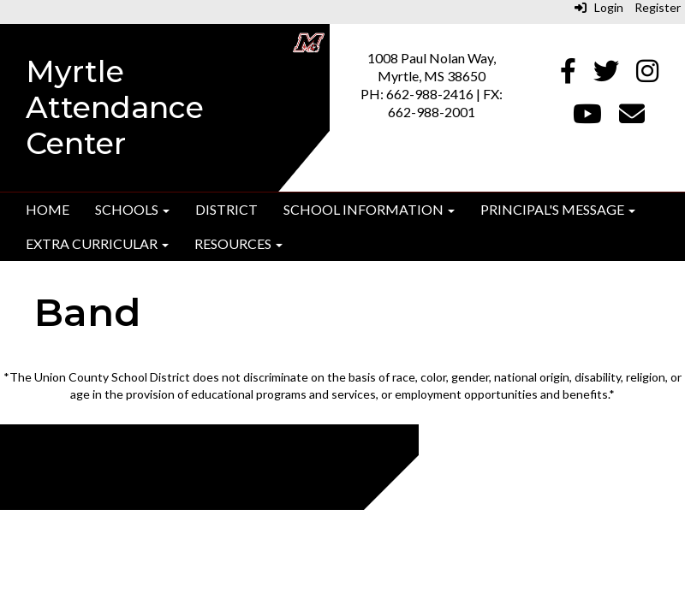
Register (658, 7)
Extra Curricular (97, 243)
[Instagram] (647, 75)
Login (599, 7)
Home (48, 209)
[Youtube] (587, 118)
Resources (238, 243)
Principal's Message (558, 209)
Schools (132, 209)
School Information (369, 209)
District (226, 209)
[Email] (632, 118)
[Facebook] (568, 75)
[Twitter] (606, 75)
